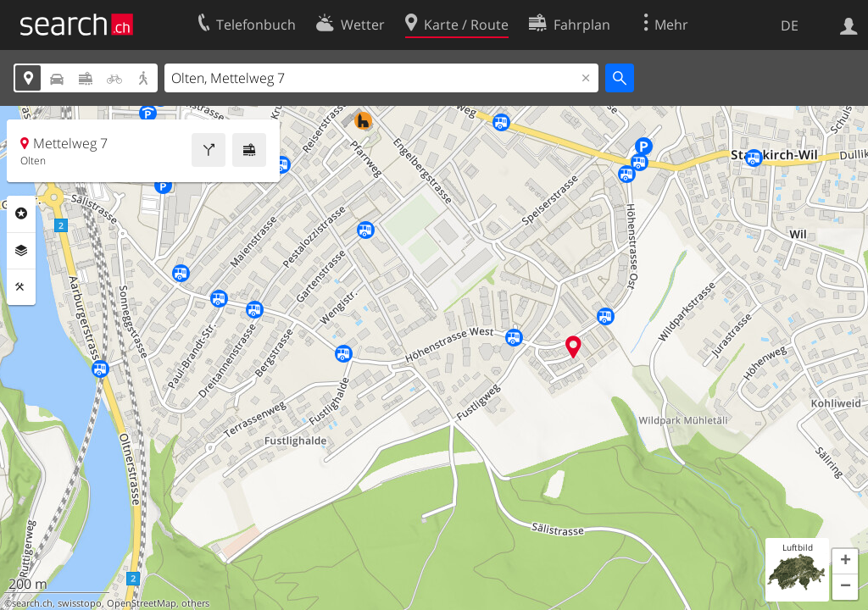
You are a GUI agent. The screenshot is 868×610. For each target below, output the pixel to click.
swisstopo (80, 603)
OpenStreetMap (142, 603)
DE (790, 25)
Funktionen (21, 287)
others (195, 603)
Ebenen (21, 251)
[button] (845, 562)
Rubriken (21, 213)
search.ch (32, 603)
